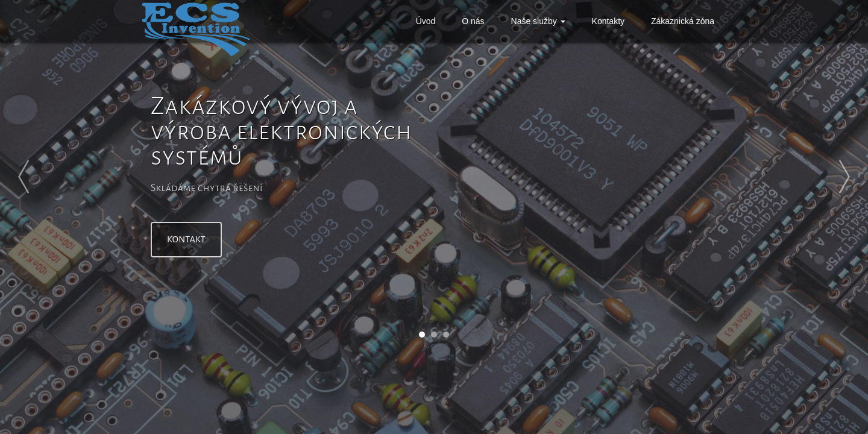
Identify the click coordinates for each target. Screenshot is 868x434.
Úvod (426, 21)
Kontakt (188, 239)
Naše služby (538, 21)
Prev (42, 176)
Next (826, 176)
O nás (473, 21)
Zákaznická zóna (683, 21)
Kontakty (608, 21)
